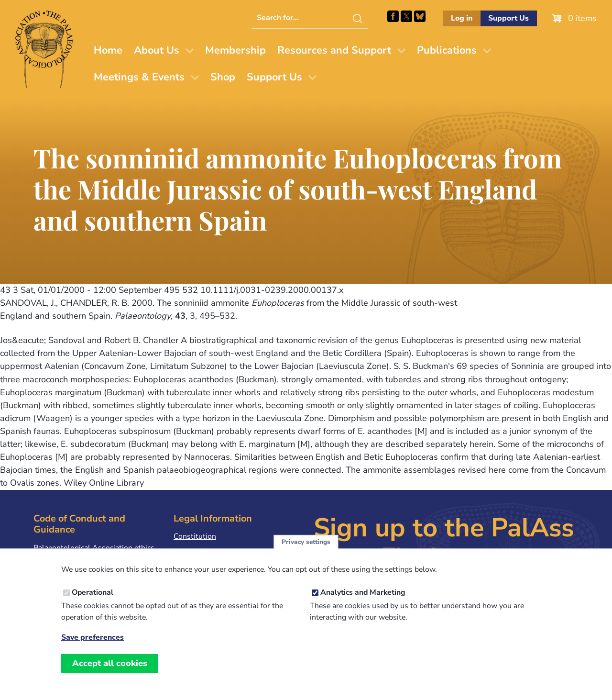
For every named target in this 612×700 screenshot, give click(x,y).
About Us (157, 50)
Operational (93, 593)
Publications (447, 50)
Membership (235, 50)
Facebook (393, 16)
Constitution (195, 536)
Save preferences (93, 639)
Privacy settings (306, 543)
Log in (462, 18)
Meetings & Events (139, 77)
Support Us (508, 18)
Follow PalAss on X (406, 16)
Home (108, 50)
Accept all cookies (110, 664)
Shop (223, 77)
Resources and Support (334, 50)
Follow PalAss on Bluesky (420, 16)
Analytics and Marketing (363, 593)
